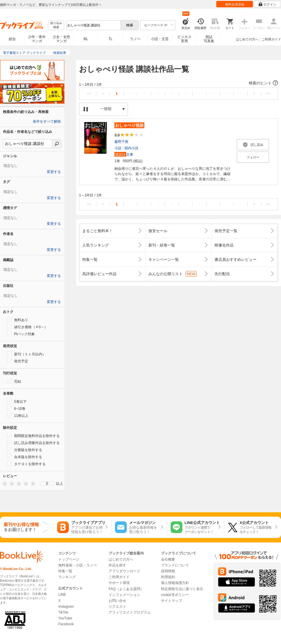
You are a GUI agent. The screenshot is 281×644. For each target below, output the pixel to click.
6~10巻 (16, 408)
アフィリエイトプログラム (130, 612)
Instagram (66, 607)
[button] (179, 83)
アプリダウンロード (124, 571)
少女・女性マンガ (61, 39)
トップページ (69, 559)
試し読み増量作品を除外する (33, 443)
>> (268, 94)
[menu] (47, 484)
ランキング (67, 577)
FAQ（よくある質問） (126, 589)
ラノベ (135, 39)
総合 (12, 39)
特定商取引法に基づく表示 (182, 589)
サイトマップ (172, 601)
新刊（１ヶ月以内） (26, 354)
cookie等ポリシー (175, 595)
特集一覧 (65, 571)
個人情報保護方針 (175, 583)
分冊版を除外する (25, 450)
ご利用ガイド (271, 39)
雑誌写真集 (209, 39)
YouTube (65, 618)
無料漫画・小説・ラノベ (78, 565)
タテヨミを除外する (26, 464)
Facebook (66, 624)
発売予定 (18, 361)
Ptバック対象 (21, 334)
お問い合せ (117, 601)
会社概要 (168, 559)
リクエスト (117, 607)
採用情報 (168, 571)
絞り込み (56, 25)
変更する (54, 172)
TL (110, 39)
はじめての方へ (247, 39)
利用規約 (168, 577)
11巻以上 (18, 415)
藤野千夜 (121, 142)
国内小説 (131, 148)
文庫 (124, 155)
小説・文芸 (160, 39)
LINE (62, 595)
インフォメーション (124, 595)
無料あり (18, 320)
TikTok (63, 612)
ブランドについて (175, 565)
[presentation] (4, 483)
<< (89, 94)
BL (86, 39)
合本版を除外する (25, 457)
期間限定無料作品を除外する (33, 436)
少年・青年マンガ (37, 39)
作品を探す (117, 565)
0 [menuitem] (47, 484)
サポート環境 (119, 583)
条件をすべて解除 (47, 121)
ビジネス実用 (184, 39)
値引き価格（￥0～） (27, 327)
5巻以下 (17, 401)
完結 (14, 381)
